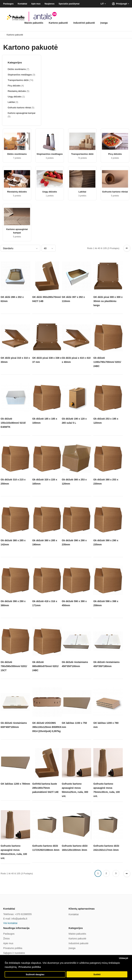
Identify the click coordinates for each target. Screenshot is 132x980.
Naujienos (50, 4)
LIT (102, 4)
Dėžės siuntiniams (17, 154)
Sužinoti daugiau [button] (35, 974)
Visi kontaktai (10, 923)
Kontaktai (22, 4)
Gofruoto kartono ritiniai (115, 192)
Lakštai (82, 192)
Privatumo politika (13, 948)
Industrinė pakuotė (84, 23)
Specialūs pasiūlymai (69, 4)
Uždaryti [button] (123, 958)
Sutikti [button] (97, 974)
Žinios (6, 939)
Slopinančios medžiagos (50, 154)
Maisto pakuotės (34, 23)
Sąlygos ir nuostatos (14, 953)
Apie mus (36, 4)
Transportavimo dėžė (82, 154)
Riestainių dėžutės (17, 192)
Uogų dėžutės (50, 192)
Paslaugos (8, 4)
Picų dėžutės (115, 154)
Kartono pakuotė (58, 23)
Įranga (104, 23)
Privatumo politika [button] (30, 967)
